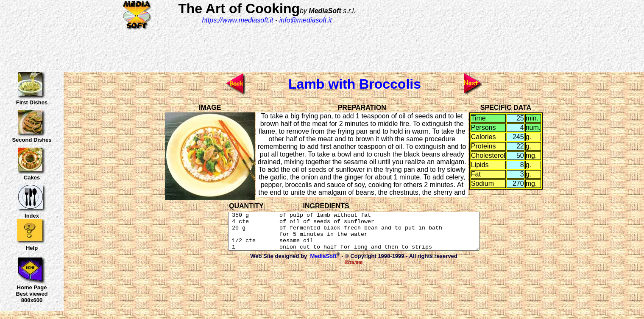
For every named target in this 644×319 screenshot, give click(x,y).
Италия (354, 270)
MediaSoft (323, 264)
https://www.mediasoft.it (237, 20)
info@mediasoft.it (306, 20)
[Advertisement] (483, 33)
